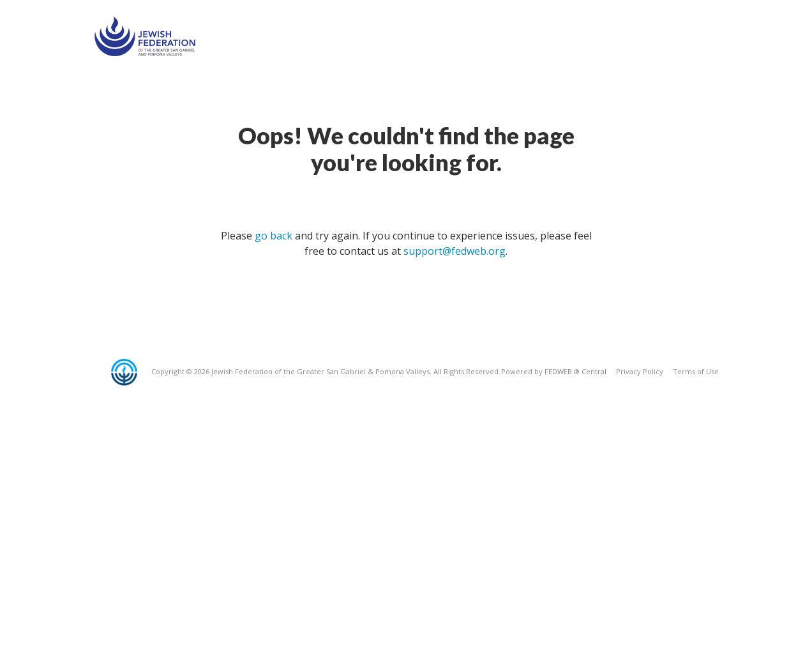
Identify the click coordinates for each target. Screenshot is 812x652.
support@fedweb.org (455, 251)
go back (274, 236)
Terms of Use (696, 371)
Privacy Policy (640, 371)
